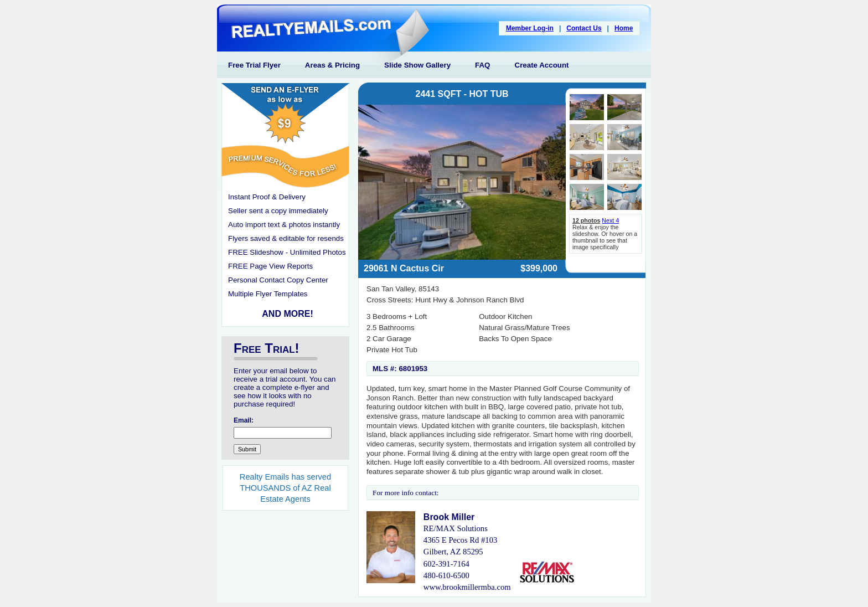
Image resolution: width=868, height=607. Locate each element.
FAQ (482, 65)
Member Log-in (530, 28)
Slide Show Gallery (417, 65)
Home (624, 28)
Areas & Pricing (332, 65)
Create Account (542, 65)
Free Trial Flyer (254, 65)
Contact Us (584, 28)
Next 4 (610, 220)
